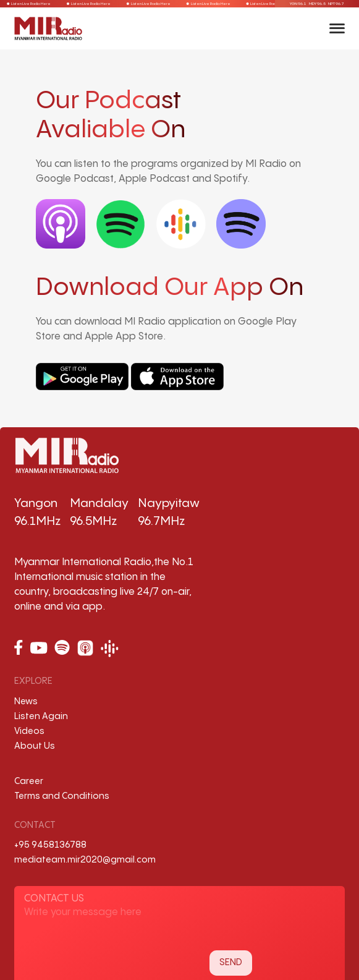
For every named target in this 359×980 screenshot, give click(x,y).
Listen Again (41, 716)
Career (29, 781)
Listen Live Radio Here (27, 4)
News (26, 701)
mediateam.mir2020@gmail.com (85, 860)
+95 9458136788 (50, 845)
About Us (35, 746)
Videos (29, 731)
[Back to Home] (48, 28)
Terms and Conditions (62, 796)
